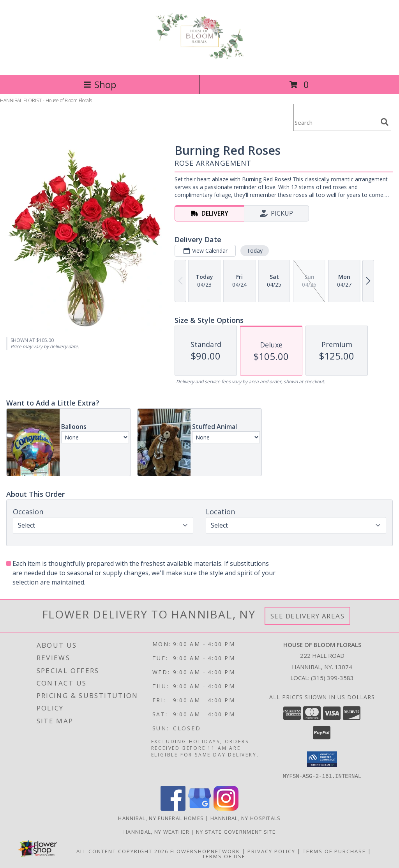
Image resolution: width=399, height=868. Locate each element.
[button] (322, 759)
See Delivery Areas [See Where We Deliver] (308, 616)
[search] (385, 122)
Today (255, 251)
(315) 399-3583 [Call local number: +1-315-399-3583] (332, 678)
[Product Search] (335, 122)
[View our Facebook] (173, 808)
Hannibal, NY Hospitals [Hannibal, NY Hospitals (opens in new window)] (246, 818)
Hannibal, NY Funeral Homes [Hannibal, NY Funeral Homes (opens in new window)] (161, 818)
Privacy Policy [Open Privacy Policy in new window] (271, 851)
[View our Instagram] (226, 808)
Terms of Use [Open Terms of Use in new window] (224, 856)
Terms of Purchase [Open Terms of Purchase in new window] (334, 851)
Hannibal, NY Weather (156, 831)
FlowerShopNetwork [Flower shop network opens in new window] (205, 851)
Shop (100, 84)
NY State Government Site (236, 831)
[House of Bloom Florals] (199, 56)
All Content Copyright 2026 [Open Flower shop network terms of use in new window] (122, 851)
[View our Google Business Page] (199, 808)
